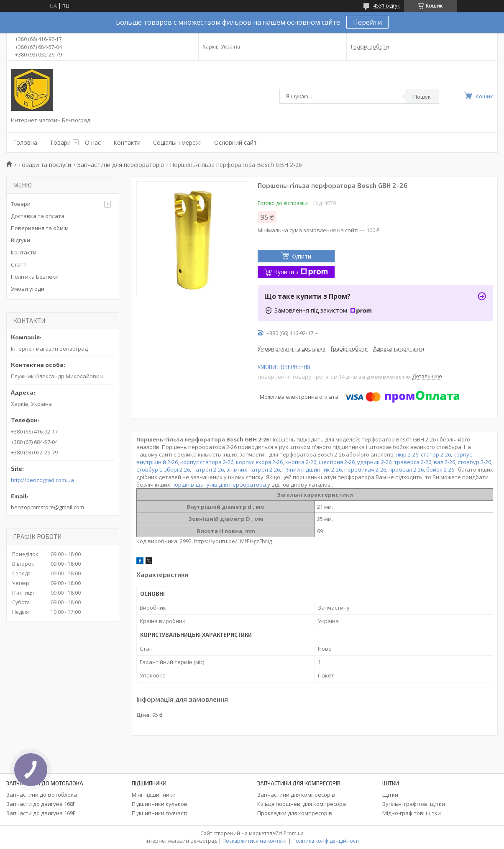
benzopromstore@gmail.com (47, 507)
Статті (19, 264)
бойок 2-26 (440, 469)
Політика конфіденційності (326, 841)
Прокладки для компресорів (295, 813)
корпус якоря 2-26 (259, 462)
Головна (25, 142)
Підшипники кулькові (160, 804)
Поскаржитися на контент (255, 841)
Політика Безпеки (35, 277)
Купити (301, 256)
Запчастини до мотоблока (42, 795)
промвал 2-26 (406, 469)
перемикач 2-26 (365, 469)
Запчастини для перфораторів (121, 165)
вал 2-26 (444, 462)
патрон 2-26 (208, 469)
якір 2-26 (407, 454)
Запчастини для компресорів (296, 795)
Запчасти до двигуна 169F (41, 813)
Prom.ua (294, 833)
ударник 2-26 (374, 462)
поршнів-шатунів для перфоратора (219, 485)
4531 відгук (386, 6)
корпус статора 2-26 (207, 462)
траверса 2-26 (413, 462)
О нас (93, 142)
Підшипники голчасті (160, 813)
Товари (60, 142)
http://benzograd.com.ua (42, 480)
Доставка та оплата (38, 216)
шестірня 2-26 (337, 462)
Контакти (127, 142)
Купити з (301, 272)
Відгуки (20, 240)
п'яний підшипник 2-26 (312, 469)
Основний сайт (235, 142)
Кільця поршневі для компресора (302, 804)
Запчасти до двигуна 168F (41, 804)
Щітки (390, 795)
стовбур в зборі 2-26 (163, 469)
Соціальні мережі (177, 142)
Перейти (367, 22)
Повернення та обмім (40, 228)
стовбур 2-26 (474, 462)
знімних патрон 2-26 (253, 469)
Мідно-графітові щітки (412, 813)
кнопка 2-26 (301, 462)
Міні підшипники (154, 795)
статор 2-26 (436, 454)
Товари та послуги (45, 165)
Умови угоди (28, 289)
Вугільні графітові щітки (414, 804)
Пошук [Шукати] (422, 97)
